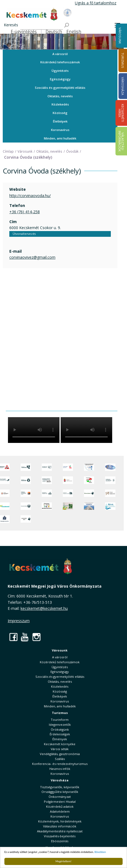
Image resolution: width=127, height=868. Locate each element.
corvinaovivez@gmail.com (32, 257)
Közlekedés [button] (60, 104)
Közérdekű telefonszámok (60, 62)
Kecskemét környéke (60, 744)
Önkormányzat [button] (60, 797)
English (74, 32)
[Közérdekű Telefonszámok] (26, 467)
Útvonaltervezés (24, 234)
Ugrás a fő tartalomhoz (96, 3)
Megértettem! (63, 861)
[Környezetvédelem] (26, 506)
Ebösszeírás (60, 841)
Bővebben (100, 852)
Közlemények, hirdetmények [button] (60, 821)
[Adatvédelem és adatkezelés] (47, 467)
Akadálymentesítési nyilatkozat (60, 831)
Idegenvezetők (60, 725)
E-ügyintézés (24, 32)
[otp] (68, 506)
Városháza (60, 780)
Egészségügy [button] (60, 79)
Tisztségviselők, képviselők (60, 787)
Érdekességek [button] (60, 734)
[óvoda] (47, 506)
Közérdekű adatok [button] (60, 806)
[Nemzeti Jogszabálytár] (68, 480)
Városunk (120, 36)
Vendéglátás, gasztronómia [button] (60, 754)
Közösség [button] (60, 113)
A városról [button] (60, 54)
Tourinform (60, 720)
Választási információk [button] (60, 826)
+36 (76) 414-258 (25, 212)
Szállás (60, 759)
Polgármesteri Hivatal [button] (60, 802)
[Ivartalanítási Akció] (26, 519)
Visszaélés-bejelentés (60, 836)
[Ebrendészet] (89, 493)
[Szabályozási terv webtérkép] (110, 480)
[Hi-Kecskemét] (110, 467)
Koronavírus (60, 130)
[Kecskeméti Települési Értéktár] (47, 493)
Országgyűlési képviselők (60, 792)
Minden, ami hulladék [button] (60, 138)
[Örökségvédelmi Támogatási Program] (47, 480)
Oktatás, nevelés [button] (60, 96)
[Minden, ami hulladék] (26, 480)
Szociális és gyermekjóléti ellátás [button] (60, 88)
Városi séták (60, 749)
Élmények (60, 739)
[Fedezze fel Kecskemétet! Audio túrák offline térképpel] (26, 493)
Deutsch (54, 32)
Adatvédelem (60, 811)
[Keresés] (42, 25)
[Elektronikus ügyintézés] (68, 467)
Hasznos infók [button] (60, 769)
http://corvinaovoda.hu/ (30, 196)
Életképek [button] (60, 121)
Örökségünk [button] (60, 729)
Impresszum (19, 621)
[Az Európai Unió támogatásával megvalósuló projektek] (89, 467)
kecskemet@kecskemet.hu (44, 608)
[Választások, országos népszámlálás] (89, 480)
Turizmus (60, 713)
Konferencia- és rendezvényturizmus (60, 764)
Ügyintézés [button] (60, 71)
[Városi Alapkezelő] (110, 493)
